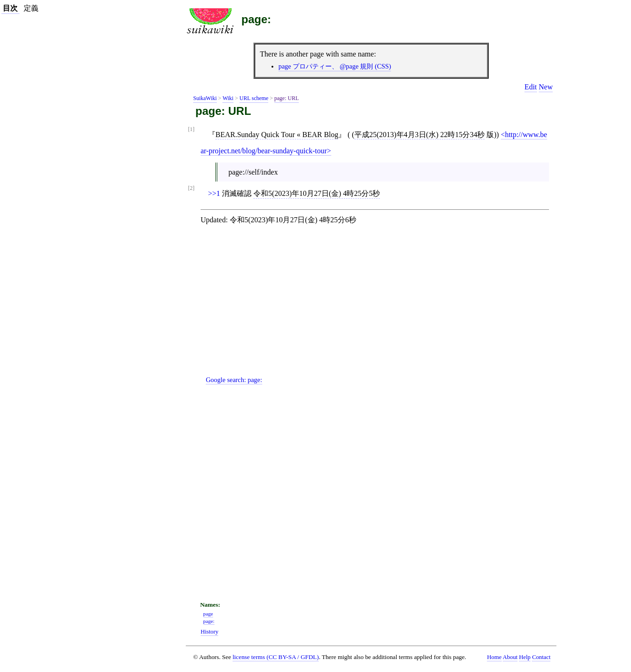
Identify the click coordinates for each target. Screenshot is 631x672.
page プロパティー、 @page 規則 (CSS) (335, 66)
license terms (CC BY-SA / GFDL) (276, 657)
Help (525, 657)
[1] (191, 129)
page (208, 614)
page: (256, 19)
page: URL (287, 98)
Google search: (234, 380)
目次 (10, 8)
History (209, 632)
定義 (31, 8)
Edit (531, 87)
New (546, 87)
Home (494, 657)
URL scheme (254, 98)
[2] (191, 188)
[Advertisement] (379, 308)
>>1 (214, 193)
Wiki (228, 98)
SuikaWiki (205, 98)
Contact (541, 657)
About (510, 657)
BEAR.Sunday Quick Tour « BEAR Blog (277, 135)
